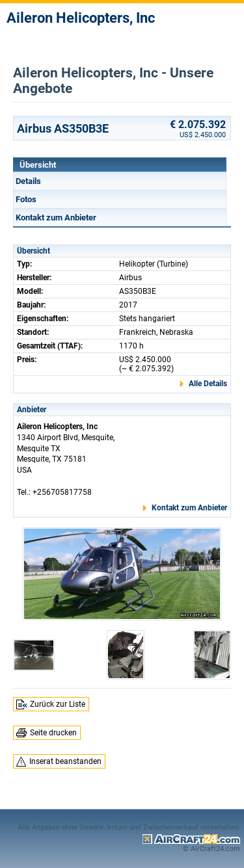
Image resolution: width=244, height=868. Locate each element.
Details (28, 181)
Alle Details (208, 384)
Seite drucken (53, 733)
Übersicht (38, 165)
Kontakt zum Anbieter (56, 217)
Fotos (26, 199)
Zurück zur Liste (58, 704)
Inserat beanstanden (65, 761)
